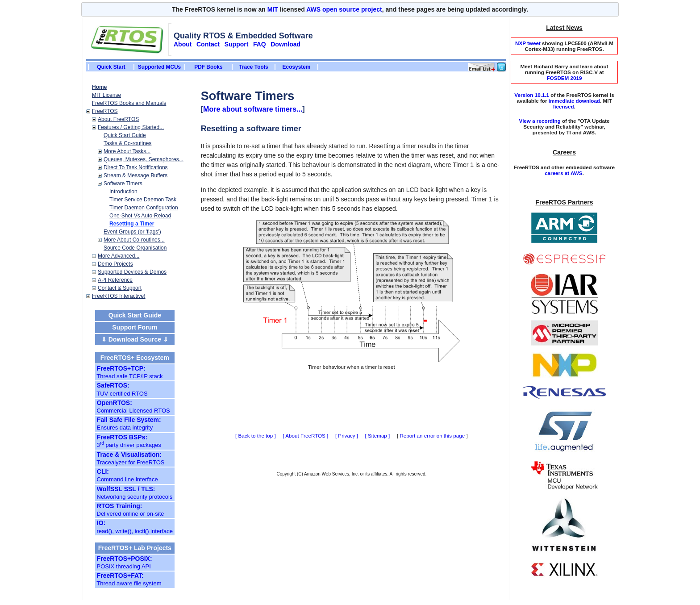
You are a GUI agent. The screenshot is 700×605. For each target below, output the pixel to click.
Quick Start (111, 67)
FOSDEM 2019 (564, 78)
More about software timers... (253, 109)
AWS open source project (344, 9)
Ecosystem (297, 67)
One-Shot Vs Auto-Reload (140, 216)
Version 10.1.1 (532, 95)
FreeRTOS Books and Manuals (129, 103)
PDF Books (208, 67)
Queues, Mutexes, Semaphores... (144, 159)
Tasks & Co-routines (127, 143)
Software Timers (123, 184)
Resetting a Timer (132, 224)
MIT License (106, 95)
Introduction (123, 192)
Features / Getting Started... (131, 127)
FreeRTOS (105, 111)
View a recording (540, 121)
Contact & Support (120, 288)
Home (99, 87)
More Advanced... (119, 256)
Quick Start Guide (125, 135)
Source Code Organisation (135, 248)
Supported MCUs (159, 67)
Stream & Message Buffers (135, 175)
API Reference (115, 280)
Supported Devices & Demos (132, 272)
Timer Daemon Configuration (144, 208)
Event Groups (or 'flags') (132, 232)
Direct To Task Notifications (136, 167)
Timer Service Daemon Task (143, 200)
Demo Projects (115, 264)
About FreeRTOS (118, 119)
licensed (564, 106)
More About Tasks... (127, 151)
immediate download (574, 101)
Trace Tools (253, 67)
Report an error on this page (432, 436)
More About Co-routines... (134, 240)
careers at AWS (563, 173)
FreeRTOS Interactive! (119, 296)
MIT (273, 9)
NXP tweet (528, 43)
